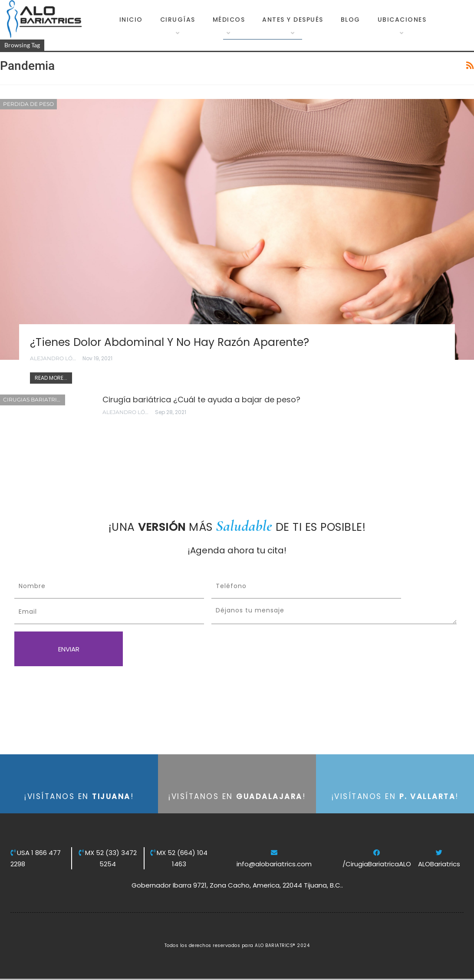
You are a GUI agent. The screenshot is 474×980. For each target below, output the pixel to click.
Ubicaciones (402, 20)
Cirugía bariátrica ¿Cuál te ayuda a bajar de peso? (201, 400)
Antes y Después (293, 20)
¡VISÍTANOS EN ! (79, 796)
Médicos (229, 20)
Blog (351, 20)
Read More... (51, 378)
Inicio (131, 20)
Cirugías (178, 20)
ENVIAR (69, 649)
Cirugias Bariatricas (34, 400)
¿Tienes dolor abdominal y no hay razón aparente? (170, 342)
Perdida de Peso (28, 104)
